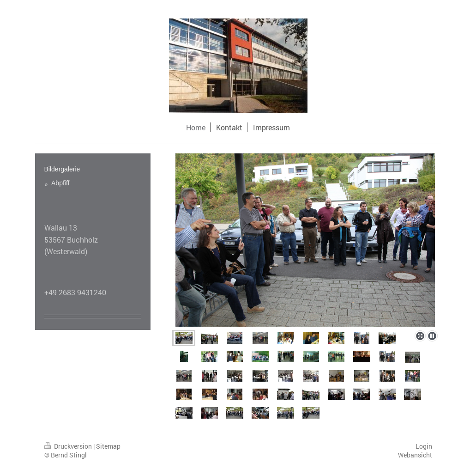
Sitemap (108, 446)
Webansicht (415, 455)
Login (424, 446)
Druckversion (69, 446)
